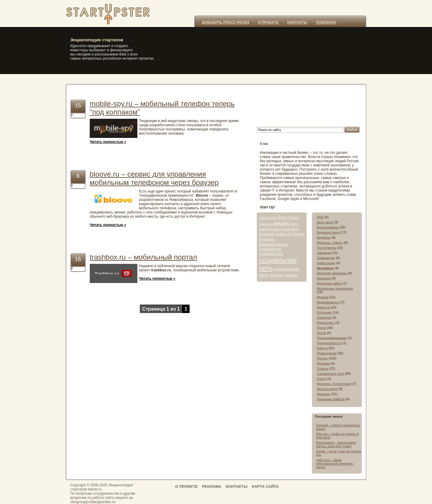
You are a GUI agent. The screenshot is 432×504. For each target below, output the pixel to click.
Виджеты (324, 237)
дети (295, 224)
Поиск (321, 328)
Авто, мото (325, 222)
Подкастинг (325, 323)
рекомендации (274, 244)
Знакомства (326, 258)
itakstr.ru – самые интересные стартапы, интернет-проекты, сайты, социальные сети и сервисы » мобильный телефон (116, 13)
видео (282, 223)
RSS (320, 217)
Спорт (321, 379)
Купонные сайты (329, 283)
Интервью (325, 268)
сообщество (270, 249)
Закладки (324, 253)
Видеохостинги (328, 232)
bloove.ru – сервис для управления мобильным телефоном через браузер (154, 178)
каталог (276, 229)
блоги (293, 218)
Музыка (323, 297)
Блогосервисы (328, 227)
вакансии (266, 224)
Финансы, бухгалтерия (334, 384)
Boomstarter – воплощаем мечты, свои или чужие (336, 444)
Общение (324, 318)
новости (283, 234)
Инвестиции (326, 263)
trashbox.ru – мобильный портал (143, 257)
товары (291, 275)
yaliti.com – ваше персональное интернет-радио (335, 464)
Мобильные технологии (335, 288)
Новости (323, 307)
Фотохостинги (327, 389)
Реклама (323, 363)
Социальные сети (330, 374)
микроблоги (291, 229)
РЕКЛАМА (212, 486)
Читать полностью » (108, 142)
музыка (267, 234)
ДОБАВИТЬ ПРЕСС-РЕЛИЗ (226, 22)
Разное (322, 358)
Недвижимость (328, 302)
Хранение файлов (331, 399)
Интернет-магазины (332, 273)
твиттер (276, 275)
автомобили (268, 218)
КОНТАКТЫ (297, 22)
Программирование (332, 338)
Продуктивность (329, 343)
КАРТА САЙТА (265, 486)
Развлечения (327, 353)
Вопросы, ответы (330, 243)
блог (283, 217)
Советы (322, 368)
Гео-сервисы (326, 248)
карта (264, 229)
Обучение (324, 312)
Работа (322, 348)
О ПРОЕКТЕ (268, 22)
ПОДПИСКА (326, 22)
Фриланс (324, 394)
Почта (321, 333)
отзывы (267, 239)
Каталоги (324, 278)
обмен (298, 234)
